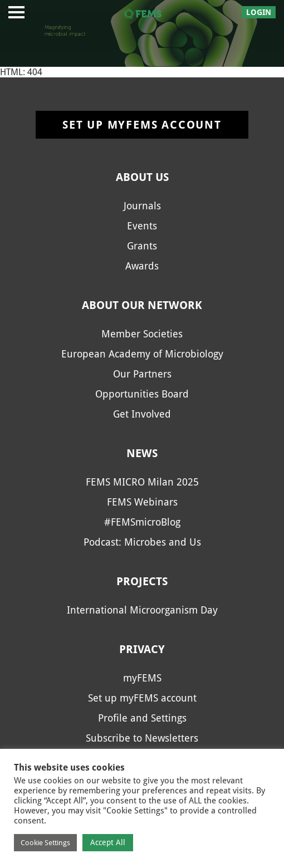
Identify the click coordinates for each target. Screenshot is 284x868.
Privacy (142, 649)
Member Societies (142, 334)
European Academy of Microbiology (142, 354)
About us (142, 177)
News (142, 453)
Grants (142, 246)
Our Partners (142, 374)
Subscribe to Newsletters (142, 738)
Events (142, 226)
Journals (142, 206)
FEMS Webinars (142, 502)
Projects (142, 581)
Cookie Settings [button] (45, 843)
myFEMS (142, 678)
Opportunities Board (142, 394)
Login (259, 12)
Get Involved (142, 414)
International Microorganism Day (142, 610)
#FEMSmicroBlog (142, 522)
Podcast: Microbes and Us (142, 542)
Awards (142, 266)
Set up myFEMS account (142, 125)
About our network (142, 305)
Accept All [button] (108, 842)
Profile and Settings (142, 718)
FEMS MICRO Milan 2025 (142, 482)
